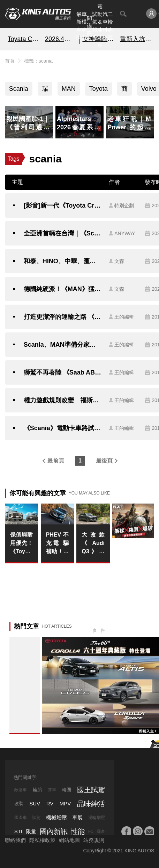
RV (50, 803)
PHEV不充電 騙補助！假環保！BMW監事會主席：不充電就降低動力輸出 (58, 544)
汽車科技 (105, 26)
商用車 (124, 90)
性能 (78, 831)
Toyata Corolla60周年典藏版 (23, 39)
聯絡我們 (15, 840)
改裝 (19, 803)
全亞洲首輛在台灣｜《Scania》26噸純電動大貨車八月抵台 (63, 233)
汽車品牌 (100, 69)
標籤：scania (38, 61)
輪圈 (67, 790)
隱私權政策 (42, 840)
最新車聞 (79, 26)
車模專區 (84, 26)
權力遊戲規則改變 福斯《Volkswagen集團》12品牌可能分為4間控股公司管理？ (63, 400)
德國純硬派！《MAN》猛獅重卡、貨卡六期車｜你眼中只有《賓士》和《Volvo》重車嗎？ (63, 289)
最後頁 (104, 461)
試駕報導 (95, 26)
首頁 (10, 61)
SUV (35, 803)
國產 (101, 831)
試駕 (36, 818)
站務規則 (94, 840)
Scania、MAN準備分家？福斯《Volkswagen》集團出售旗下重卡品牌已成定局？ (63, 345)
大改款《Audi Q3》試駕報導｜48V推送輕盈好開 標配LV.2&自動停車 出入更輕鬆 (93, 544)
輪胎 (37, 790)
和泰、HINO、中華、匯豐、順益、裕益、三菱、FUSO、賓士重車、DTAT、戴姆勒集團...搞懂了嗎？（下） (63, 261)
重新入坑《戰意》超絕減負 (136, 39)
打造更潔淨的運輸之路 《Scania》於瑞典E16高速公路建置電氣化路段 (63, 317)
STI (18, 831)
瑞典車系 (45, 90)
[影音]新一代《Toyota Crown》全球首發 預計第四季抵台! (63, 206)
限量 (31, 831)
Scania (19, 89)
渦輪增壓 (97, 818)
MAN (69, 89)
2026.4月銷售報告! (61, 39)
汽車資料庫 (84, 69)
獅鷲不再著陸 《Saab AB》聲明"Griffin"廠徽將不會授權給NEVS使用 (63, 372)
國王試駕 (91, 790)
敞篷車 (21, 790)
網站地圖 (69, 840)
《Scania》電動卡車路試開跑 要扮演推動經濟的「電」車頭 (63, 428)
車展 (77, 817)
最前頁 (56, 461)
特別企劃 (110, 69)
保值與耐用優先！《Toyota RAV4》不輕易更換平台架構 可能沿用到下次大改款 (22, 544)
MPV (65, 803)
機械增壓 (56, 817)
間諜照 (89, 26)
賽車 (52, 790)
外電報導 (95, 69)
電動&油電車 (100, 26)
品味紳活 (105, 69)
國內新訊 (89, 69)
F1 (91, 831)
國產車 (21, 818)
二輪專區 (110, 26)
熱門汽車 (79, 69)
